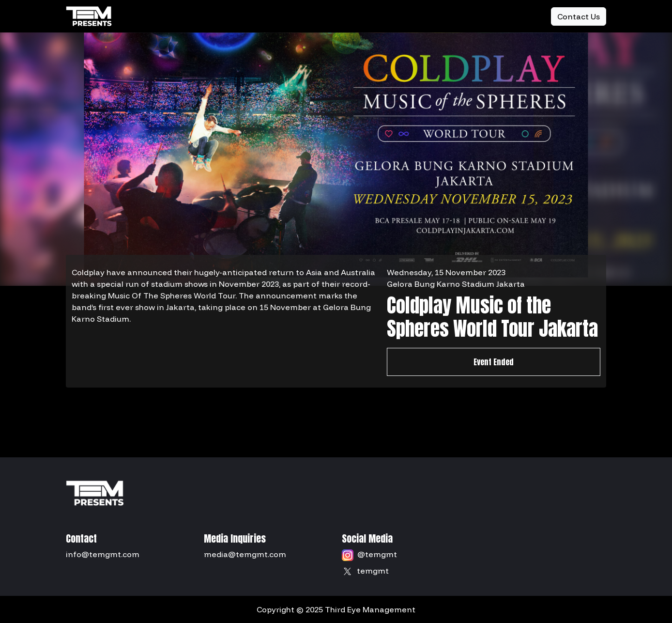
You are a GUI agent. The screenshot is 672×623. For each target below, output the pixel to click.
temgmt (373, 571)
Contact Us (579, 16)
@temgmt (377, 554)
